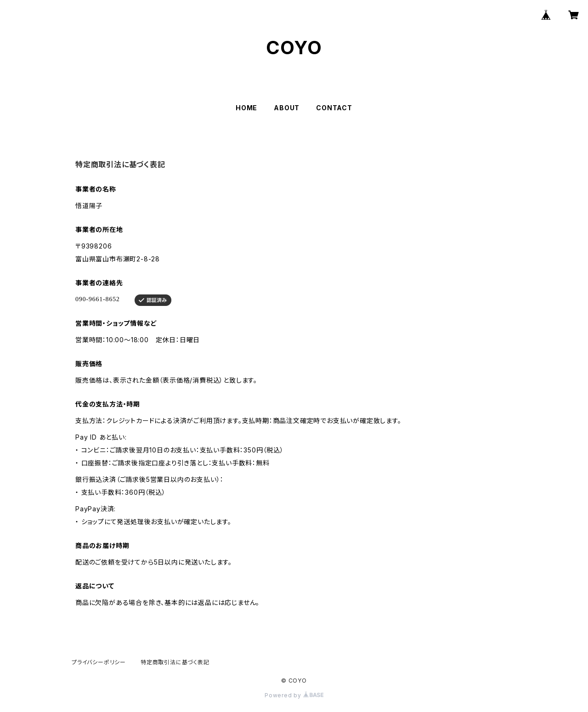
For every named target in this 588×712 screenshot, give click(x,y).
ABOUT (287, 108)
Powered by (294, 695)
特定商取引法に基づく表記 (175, 662)
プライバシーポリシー (99, 662)
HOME (246, 108)
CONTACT (334, 108)
